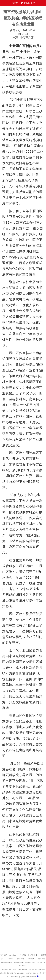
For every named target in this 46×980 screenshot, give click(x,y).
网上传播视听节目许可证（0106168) (12, 973)
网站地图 (31, 959)
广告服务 (34, 955)
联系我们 (23, 955)
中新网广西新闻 (20, 3)
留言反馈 (41, 959)
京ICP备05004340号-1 (29, 977)
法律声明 (10, 959)
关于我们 (4, 955)
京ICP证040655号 (32, 973)
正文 (33, 3)
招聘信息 (21, 959)
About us (13, 955)
